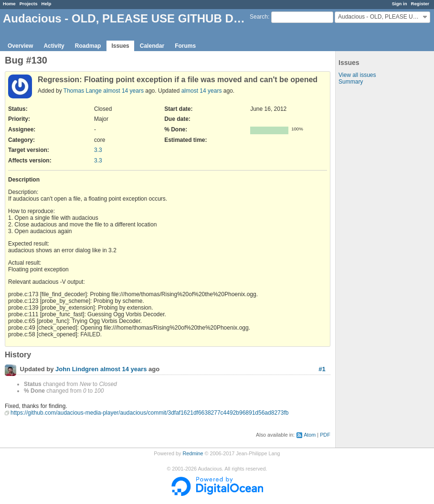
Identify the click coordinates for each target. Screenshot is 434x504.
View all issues (357, 75)
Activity (54, 46)
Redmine (193, 453)
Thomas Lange (83, 91)
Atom (310, 435)
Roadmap (88, 46)
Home (9, 4)
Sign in (400, 4)
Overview (20, 46)
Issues (120, 46)
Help (47, 4)
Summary (351, 82)
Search (259, 17)
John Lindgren (77, 370)
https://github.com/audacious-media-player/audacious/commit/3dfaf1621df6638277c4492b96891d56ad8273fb (149, 413)
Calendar (152, 46)
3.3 (98, 150)
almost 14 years (123, 91)
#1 (322, 369)
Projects (29, 4)
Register (420, 4)
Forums (185, 46)
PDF (325, 435)
